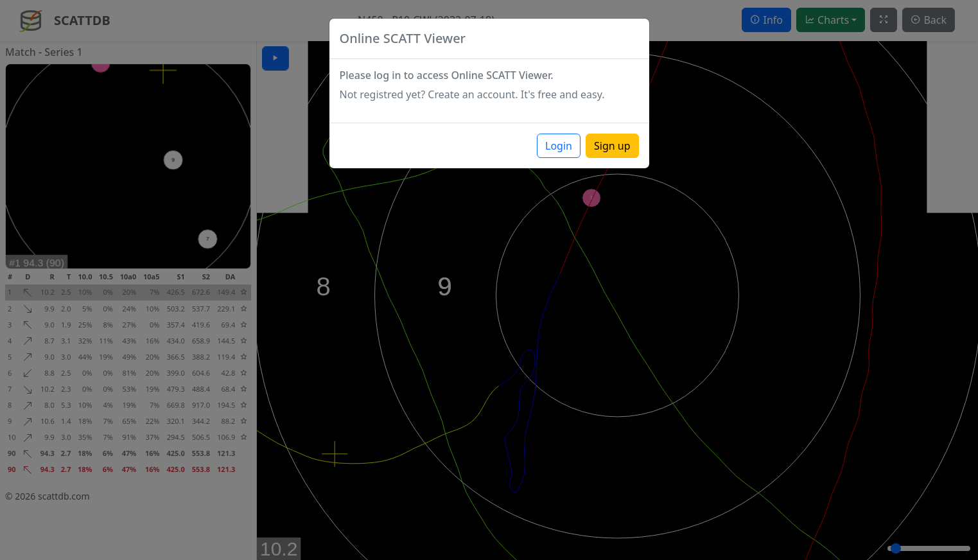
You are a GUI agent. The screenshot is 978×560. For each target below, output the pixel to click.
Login (559, 146)
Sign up (612, 146)
